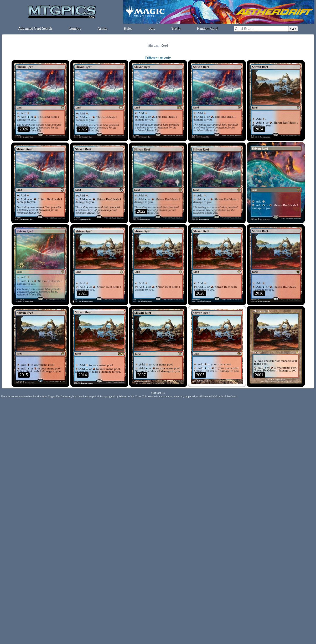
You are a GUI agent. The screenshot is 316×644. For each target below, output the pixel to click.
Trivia (176, 29)
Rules (128, 29)
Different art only (158, 58)
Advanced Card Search (35, 29)
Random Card (207, 29)
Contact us (158, 393)
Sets (152, 29)
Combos (75, 29)
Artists (102, 29)
